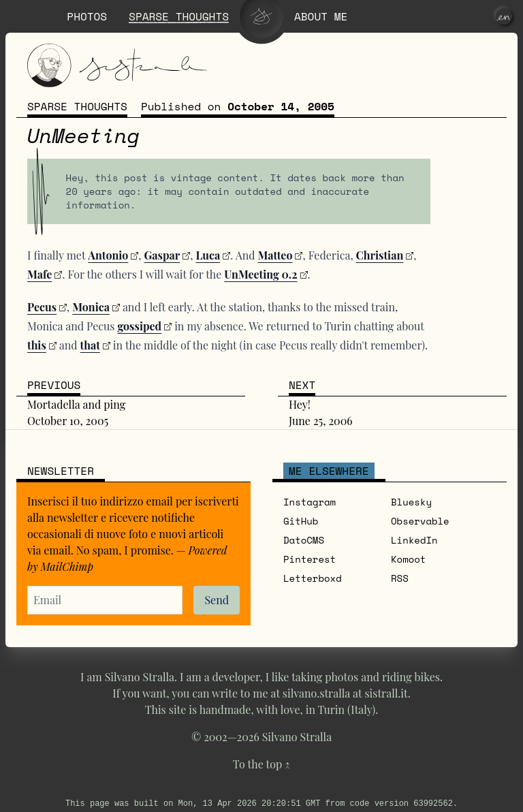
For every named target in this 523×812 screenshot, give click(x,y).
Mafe (39, 274)
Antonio (108, 255)
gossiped (139, 326)
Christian (380, 255)
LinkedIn (414, 540)
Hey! (300, 404)
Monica (91, 307)
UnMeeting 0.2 (260, 274)
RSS (400, 578)
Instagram (310, 502)
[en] (504, 16)
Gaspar (162, 255)
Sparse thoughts (77, 106)
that (90, 345)
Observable (420, 521)
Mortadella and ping (76, 404)
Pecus (42, 307)
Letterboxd (313, 578)
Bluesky (411, 502)
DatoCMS (304, 540)
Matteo (275, 255)
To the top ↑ (261, 764)
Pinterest (310, 559)
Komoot (408, 559)
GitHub (301, 521)
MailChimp (67, 566)
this (37, 345)
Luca (208, 255)
